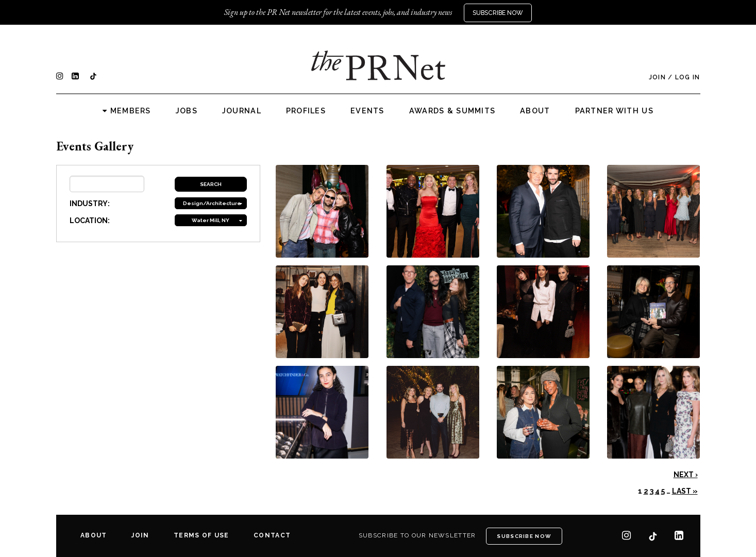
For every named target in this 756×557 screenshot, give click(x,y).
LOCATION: (90, 221)
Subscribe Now (498, 13)
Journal (242, 111)
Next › (686, 475)
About (535, 111)
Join (657, 77)
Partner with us (614, 111)
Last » (685, 491)
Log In (688, 77)
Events (367, 111)
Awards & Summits (452, 111)
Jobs (187, 111)
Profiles (306, 111)
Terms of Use (201, 535)
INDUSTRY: (90, 204)
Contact (272, 535)
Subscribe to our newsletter (417, 535)
